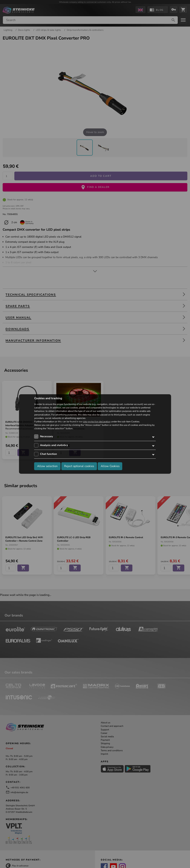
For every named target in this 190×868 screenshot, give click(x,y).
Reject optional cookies (79, 466)
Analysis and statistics (54, 445)
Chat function (48, 454)
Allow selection (47, 466)
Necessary (46, 436)
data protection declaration (97, 422)
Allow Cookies (110, 466)
